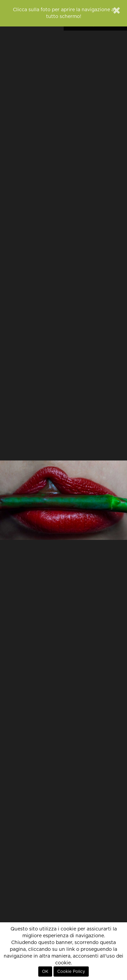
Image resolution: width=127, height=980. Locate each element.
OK (45, 972)
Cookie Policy (71, 972)
